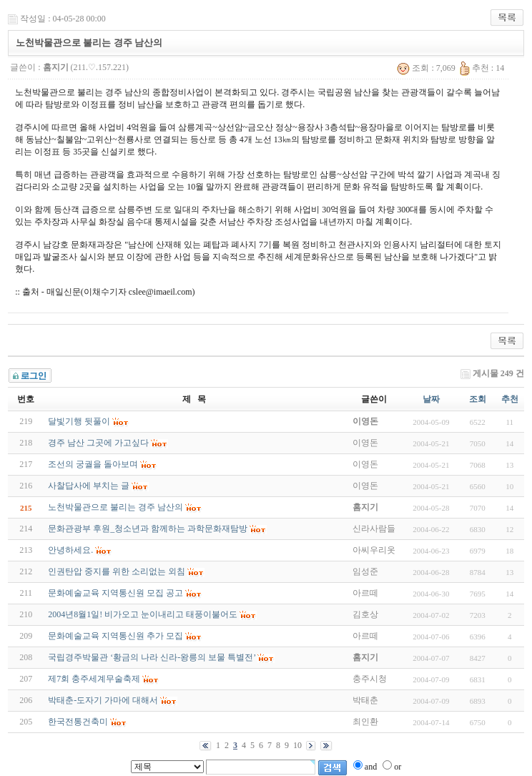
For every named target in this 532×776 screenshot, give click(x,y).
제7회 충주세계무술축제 (94, 679)
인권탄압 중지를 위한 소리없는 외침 (117, 571)
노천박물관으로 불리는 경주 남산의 (115, 507)
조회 (478, 399)
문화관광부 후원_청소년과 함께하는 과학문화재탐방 (148, 529)
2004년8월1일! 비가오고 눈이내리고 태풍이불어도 (143, 614)
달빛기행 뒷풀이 (79, 421)
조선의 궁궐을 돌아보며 (93, 464)
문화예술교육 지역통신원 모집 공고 (115, 593)
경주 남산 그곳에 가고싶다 (98, 443)
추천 (510, 399)
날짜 (431, 399)
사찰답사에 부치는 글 (89, 486)
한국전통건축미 (78, 722)
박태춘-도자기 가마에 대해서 (103, 700)
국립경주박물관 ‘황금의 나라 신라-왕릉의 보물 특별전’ (152, 657)
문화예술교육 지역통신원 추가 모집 (115, 636)
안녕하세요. (70, 550)
